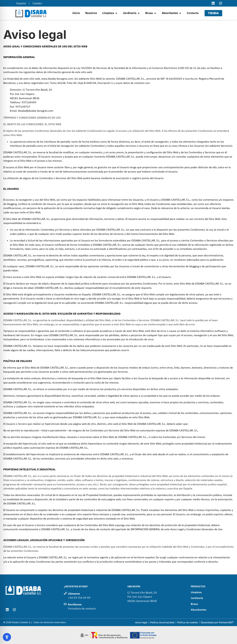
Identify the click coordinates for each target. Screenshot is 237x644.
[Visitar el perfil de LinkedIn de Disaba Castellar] (213, 3)
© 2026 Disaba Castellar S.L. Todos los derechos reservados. (35, 622)
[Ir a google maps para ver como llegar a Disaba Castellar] (156, 597)
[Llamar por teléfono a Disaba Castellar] (92, 596)
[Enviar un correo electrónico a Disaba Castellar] (92, 607)
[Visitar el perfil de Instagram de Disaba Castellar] (221, 3)
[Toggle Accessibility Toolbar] (7, 637)
